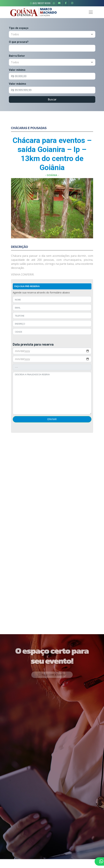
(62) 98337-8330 (40, 3)
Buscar (52, 99)
